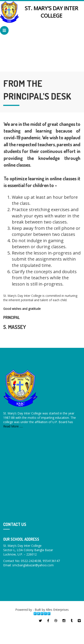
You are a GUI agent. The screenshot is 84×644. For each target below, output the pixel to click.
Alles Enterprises (57, 610)
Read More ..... (13, 426)
